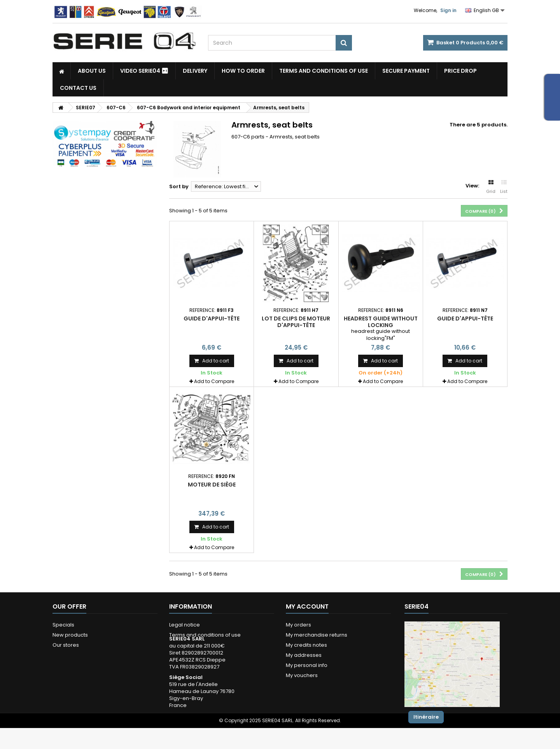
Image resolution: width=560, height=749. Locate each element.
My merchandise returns (317, 635)
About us (92, 71)
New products (70, 635)
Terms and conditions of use (324, 71)
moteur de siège (212, 485)
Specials (63, 625)
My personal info (307, 665)
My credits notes (306, 645)
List (504, 187)
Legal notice (185, 625)
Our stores (66, 645)
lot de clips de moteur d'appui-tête (296, 322)
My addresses (304, 655)
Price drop (460, 71)
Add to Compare (214, 381)
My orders (298, 625)
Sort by (179, 186)
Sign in (448, 10)
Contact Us (78, 88)
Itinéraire (426, 717)
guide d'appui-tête (212, 318)
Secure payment (406, 71)
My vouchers (302, 675)
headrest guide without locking (381, 322)
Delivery (195, 71)
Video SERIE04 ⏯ (144, 71)
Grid (491, 187)
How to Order (243, 71)
